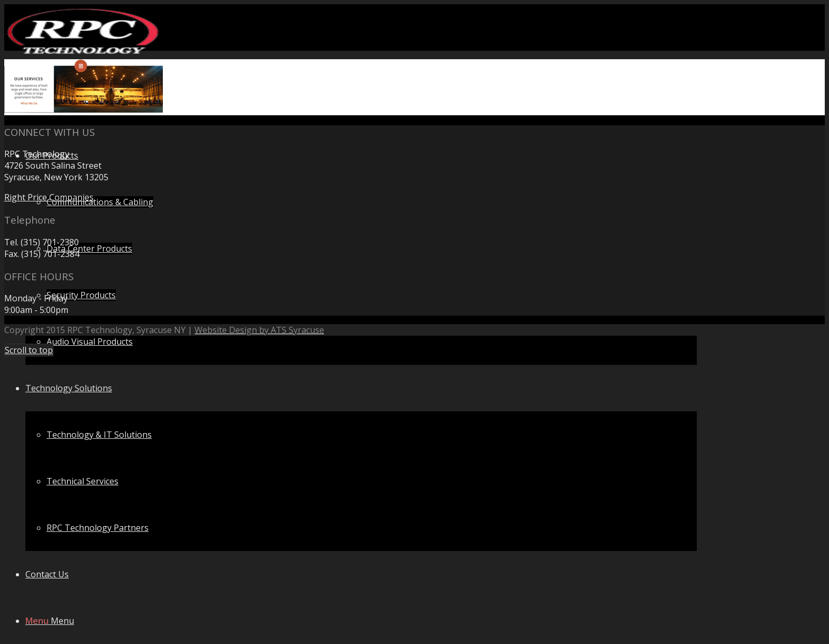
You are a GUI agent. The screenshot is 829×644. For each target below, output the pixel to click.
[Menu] (50, 621)
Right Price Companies (49, 197)
